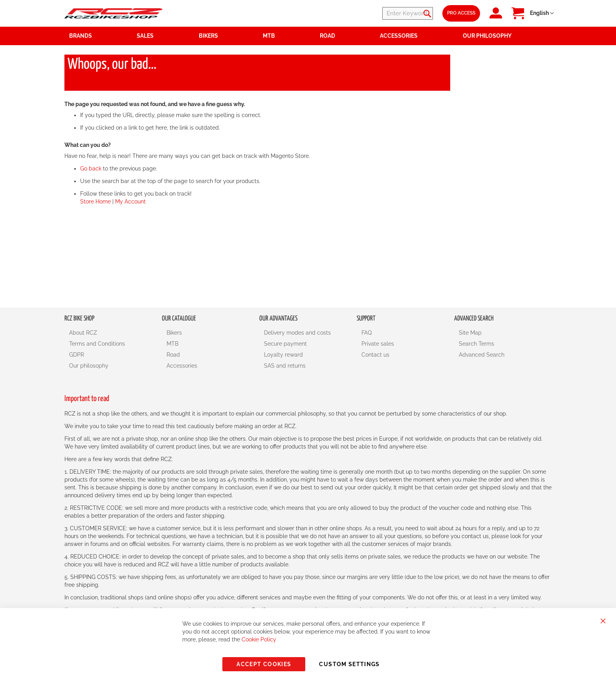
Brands (81, 36)
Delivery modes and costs (297, 333)
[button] (542, 13)
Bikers (174, 333)
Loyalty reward (283, 355)
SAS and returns (285, 366)
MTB (172, 344)
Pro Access (461, 13)
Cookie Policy (259, 639)
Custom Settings (349, 664)
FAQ (367, 333)
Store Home (95, 201)
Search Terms (477, 344)
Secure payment (285, 344)
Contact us (375, 355)
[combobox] (386, 13)
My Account (130, 201)
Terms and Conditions (97, 344)
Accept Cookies (264, 664)
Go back (91, 169)
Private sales (378, 344)
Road (173, 355)
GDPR (77, 355)
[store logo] (114, 13)
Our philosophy (89, 366)
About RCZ (83, 333)
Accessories (182, 366)
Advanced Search (482, 355)
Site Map (470, 333)
